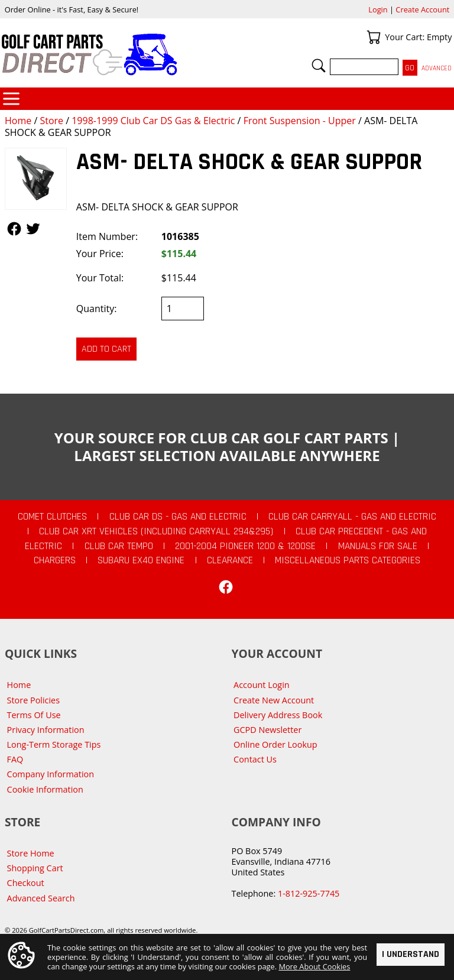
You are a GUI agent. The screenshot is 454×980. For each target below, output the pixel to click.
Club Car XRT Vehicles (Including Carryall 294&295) (156, 531)
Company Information (51, 774)
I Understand (411, 954)
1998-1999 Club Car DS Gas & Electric (153, 121)
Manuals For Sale (378, 546)
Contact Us (255, 759)
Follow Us (14, 229)
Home (18, 121)
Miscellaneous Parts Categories (348, 560)
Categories (11, 99)
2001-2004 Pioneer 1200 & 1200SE (245, 546)
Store (51, 121)
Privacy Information (46, 730)
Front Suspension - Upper (300, 121)
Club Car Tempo (119, 546)
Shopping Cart (35, 868)
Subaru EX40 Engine (141, 560)
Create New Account (274, 700)
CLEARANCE (230, 560)
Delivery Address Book (278, 715)
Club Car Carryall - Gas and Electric (352, 517)
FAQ (15, 759)
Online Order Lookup (275, 744)
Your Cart (374, 37)
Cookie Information (45, 789)
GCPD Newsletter (267, 730)
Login (378, 9)
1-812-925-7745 (309, 893)
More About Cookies (314, 966)
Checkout (26, 883)
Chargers (55, 560)
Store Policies (33, 700)
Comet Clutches (52, 517)
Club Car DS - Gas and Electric (178, 517)
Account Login (262, 685)
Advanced (437, 68)
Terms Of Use (34, 715)
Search (319, 66)
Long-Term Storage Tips (54, 744)
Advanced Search (41, 898)
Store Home (31, 853)
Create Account (422, 9)
